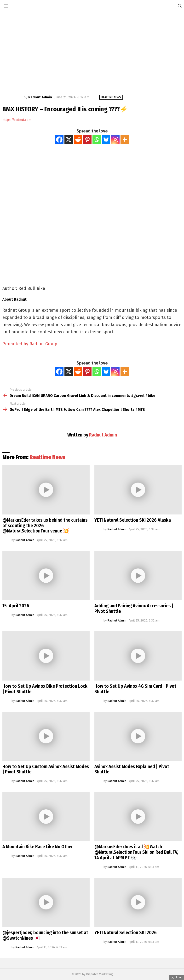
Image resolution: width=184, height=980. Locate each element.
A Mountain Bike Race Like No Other (38, 847)
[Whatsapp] (97, 140)
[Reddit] (78, 140)
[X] (69, 140)
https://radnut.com (17, 120)
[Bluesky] (106, 140)
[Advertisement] (92, 48)
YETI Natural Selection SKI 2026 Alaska (133, 520)
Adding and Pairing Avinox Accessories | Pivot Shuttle (134, 608)
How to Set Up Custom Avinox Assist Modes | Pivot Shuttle (46, 769)
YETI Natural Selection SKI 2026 (126, 932)
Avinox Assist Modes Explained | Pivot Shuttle (132, 769)
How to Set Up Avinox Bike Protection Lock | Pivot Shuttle (45, 689)
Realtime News (47, 457)
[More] (125, 140)
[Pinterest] (87, 140)
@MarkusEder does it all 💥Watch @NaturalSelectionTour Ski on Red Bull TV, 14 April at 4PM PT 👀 (136, 852)
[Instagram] (115, 140)
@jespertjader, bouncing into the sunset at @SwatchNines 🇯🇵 (45, 935)
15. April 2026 (16, 606)
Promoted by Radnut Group (30, 344)
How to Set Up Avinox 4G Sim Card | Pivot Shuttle (135, 689)
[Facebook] (59, 140)
